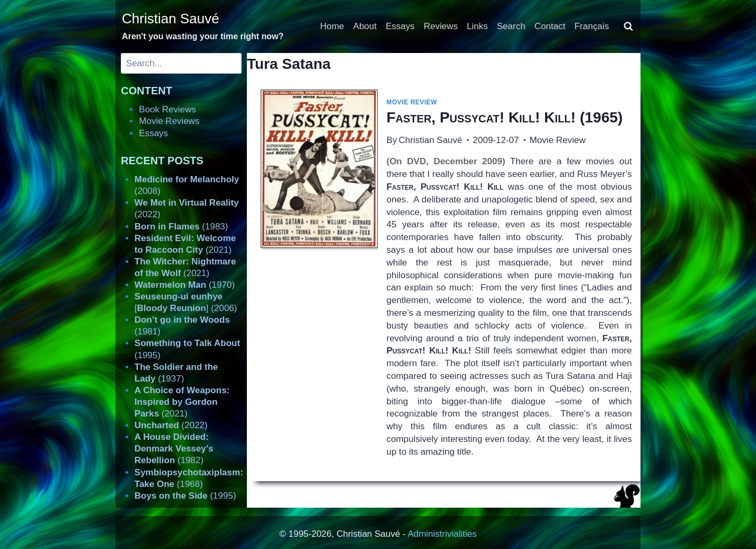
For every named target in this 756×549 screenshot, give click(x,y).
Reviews (441, 26)
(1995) (185, 496)
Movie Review (412, 102)
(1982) (174, 449)
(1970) (185, 285)
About (365, 26)
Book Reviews (167, 109)
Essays (400, 26)
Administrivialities (442, 534)
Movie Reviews (169, 121)
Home (332, 26)
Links (477, 26)
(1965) (504, 117)
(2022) (171, 425)
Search (511, 26)
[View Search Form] (628, 26)
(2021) (182, 402)
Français (592, 26)
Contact (550, 26)
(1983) (181, 227)
